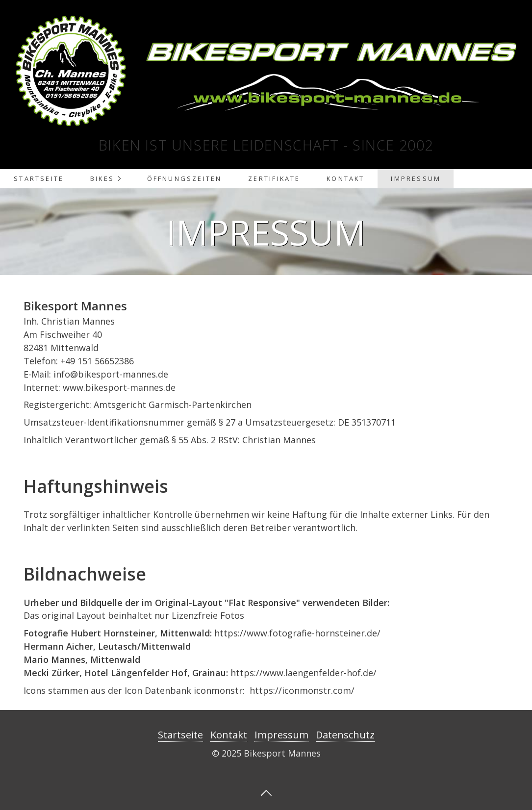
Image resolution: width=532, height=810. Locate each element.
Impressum (416, 178)
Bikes (102, 178)
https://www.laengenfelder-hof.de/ (304, 673)
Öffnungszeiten (185, 178)
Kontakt (345, 178)
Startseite (39, 178)
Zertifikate (274, 178)
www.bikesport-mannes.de (119, 387)
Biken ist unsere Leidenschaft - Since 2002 (266, 145)
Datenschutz (345, 735)
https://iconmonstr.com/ (302, 690)
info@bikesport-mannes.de (111, 374)
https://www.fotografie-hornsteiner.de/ (297, 633)
